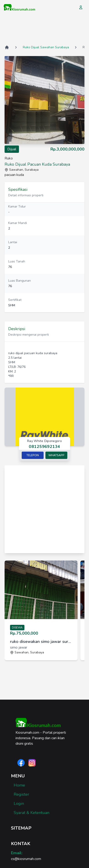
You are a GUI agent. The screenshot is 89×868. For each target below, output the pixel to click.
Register (21, 794)
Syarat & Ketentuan (31, 813)
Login (19, 803)
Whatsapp (56, 455)
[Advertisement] (44, 30)
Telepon (33, 455)
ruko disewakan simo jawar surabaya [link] (41, 642)
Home (19, 785)
